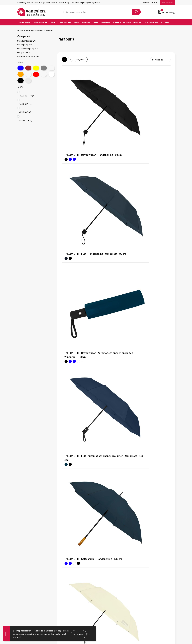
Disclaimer (143, 582)
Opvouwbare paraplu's (28, 48)
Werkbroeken (25, 22)
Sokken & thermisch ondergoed (127, 22)
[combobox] (98, 12)
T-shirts (54, 22)
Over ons (146, 2)
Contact (155, 2)
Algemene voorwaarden (149, 574)
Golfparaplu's (24, 52)
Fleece (95, 22)
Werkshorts (66, 22)
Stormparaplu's (25, 45)
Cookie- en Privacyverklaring (151, 578)
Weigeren (90, 634)
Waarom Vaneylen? (69, 586)
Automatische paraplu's (28, 56)
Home (20, 30)
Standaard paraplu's (26, 41)
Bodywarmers (151, 22)
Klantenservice (106, 574)
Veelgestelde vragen (70, 594)
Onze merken (66, 578)
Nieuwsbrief (167, 2)
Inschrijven (164, 618)
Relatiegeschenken (34, 30)
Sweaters (105, 22)
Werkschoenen (41, 22)
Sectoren (64, 582)
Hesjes (77, 22)
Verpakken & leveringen (110, 582)
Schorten (165, 22)
